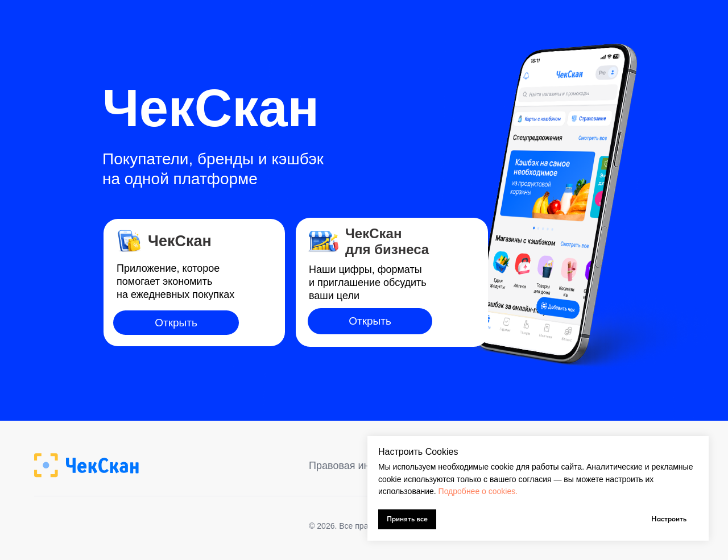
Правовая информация (364, 466)
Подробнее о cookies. (478, 491)
